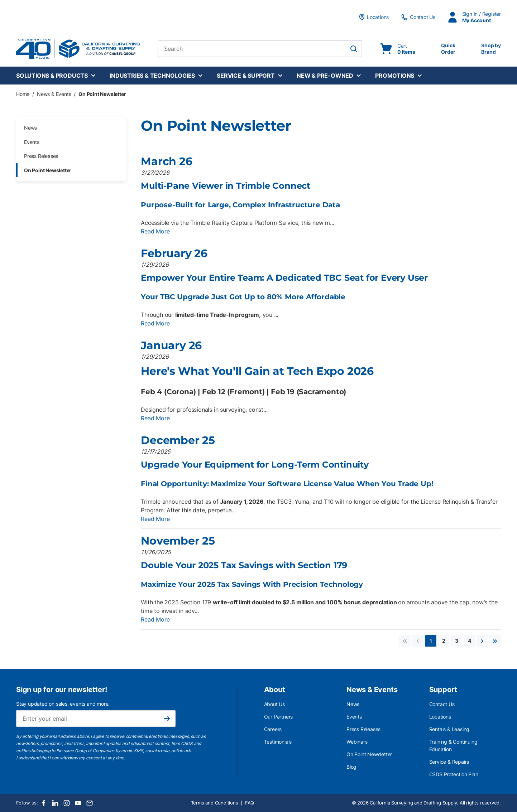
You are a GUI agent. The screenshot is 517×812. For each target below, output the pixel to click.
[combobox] (260, 49)
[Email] (90, 803)
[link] (405, 641)
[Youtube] (78, 803)
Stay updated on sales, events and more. (63, 704)
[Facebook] (44, 803)
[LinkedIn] (55, 803)
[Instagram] (67, 803)
